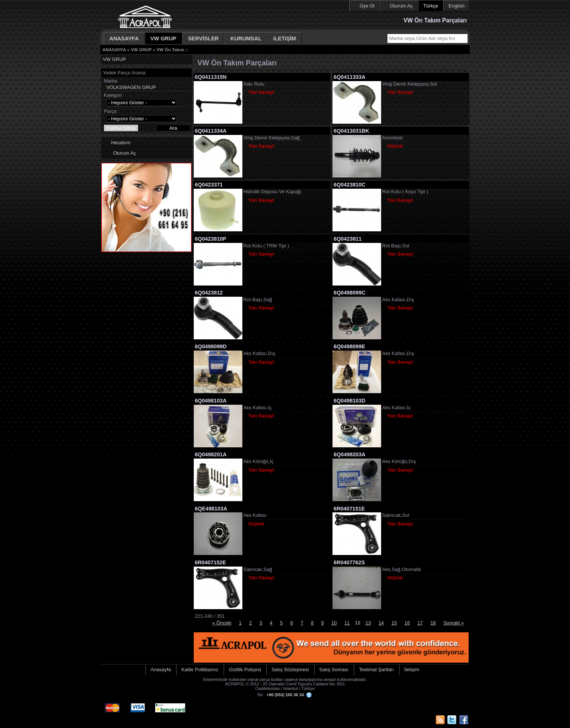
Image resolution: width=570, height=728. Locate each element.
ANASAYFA (124, 38)
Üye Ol (367, 6)
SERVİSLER (203, 38)
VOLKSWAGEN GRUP (131, 87)
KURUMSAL (246, 38)
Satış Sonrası (334, 670)
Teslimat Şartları (376, 670)
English (456, 6)
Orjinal (395, 146)
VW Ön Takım (170, 50)
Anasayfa (161, 670)
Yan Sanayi (261, 92)
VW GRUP (163, 38)
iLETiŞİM (284, 38)
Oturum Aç (401, 6)
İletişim (412, 670)
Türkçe (431, 6)
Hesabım (121, 143)
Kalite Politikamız (200, 670)
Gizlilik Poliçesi (245, 670)
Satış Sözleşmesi (290, 670)
